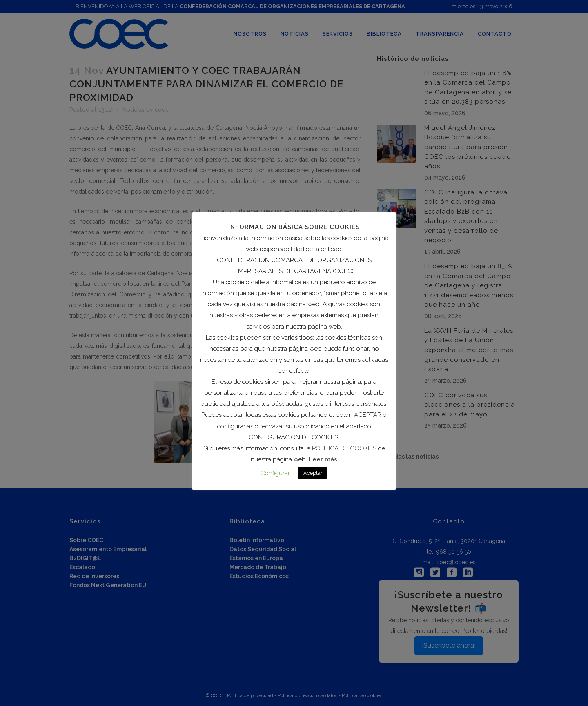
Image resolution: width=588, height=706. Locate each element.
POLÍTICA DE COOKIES (344, 448)
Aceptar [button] (313, 473)
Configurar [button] (275, 473)
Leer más (323, 459)
